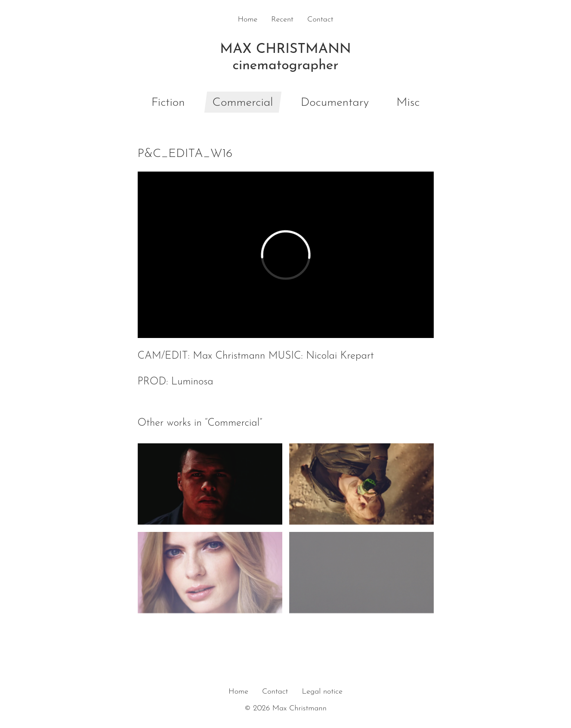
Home (247, 20)
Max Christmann (286, 58)
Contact (320, 20)
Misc (408, 103)
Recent (282, 20)
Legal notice (322, 692)
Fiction (168, 103)
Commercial (243, 103)
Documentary (335, 103)
